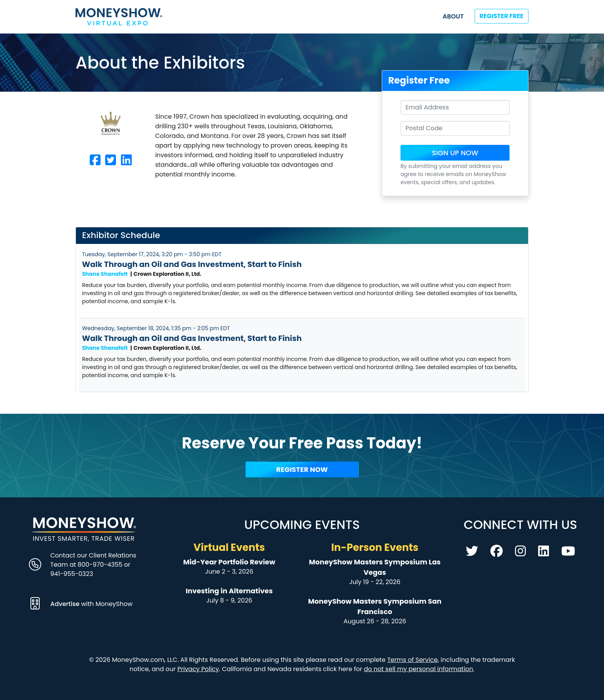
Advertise (66, 604)
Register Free (502, 16)
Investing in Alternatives (229, 591)
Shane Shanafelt (105, 274)
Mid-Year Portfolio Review (229, 562)
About (453, 16)
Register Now (302, 469)
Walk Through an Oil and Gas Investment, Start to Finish (192, 264)
